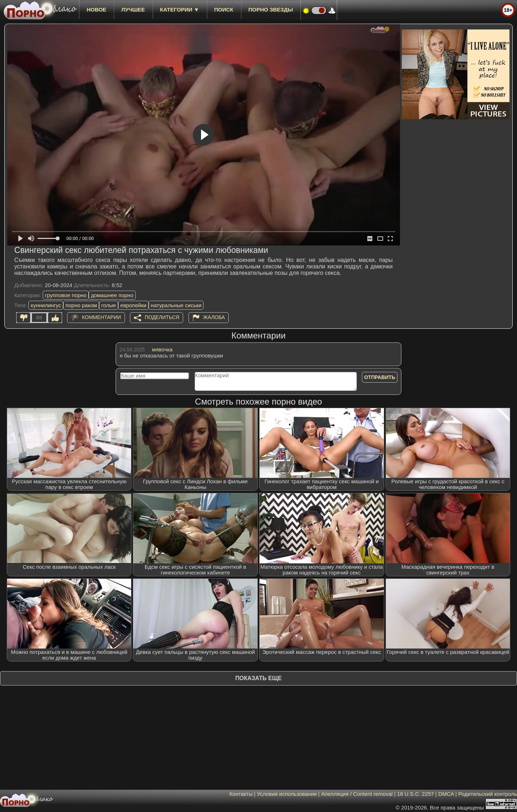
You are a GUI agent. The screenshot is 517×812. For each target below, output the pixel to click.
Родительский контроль (488, 794)
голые (109, 305)
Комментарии (101, 317)
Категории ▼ (180, 10)
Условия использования (287, 794)
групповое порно (66, 295)
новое (96, 10)
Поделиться (162, 317)
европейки (133, 305)
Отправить (380, 377)
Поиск (224, 10)
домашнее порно (112, 295)
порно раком (81, 305)
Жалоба (214, 317)
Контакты (241, 794)
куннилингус (46, 305)
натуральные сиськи (176, 305)
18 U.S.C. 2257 (416, 794)
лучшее (133, 10)
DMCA (446, 794)
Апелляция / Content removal (357, 794)
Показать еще (258, 678)
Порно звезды (271, 10)
